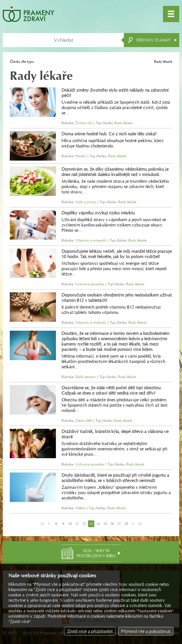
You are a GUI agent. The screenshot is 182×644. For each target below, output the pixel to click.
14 (98, 524)
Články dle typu (22, 62)
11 (77, 524)
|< (42, 524)
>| (140, 524)
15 (105, 524)
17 (119, 524)
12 (84, 524)
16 (112, 524)
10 (70, 524)
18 (126, 524)
